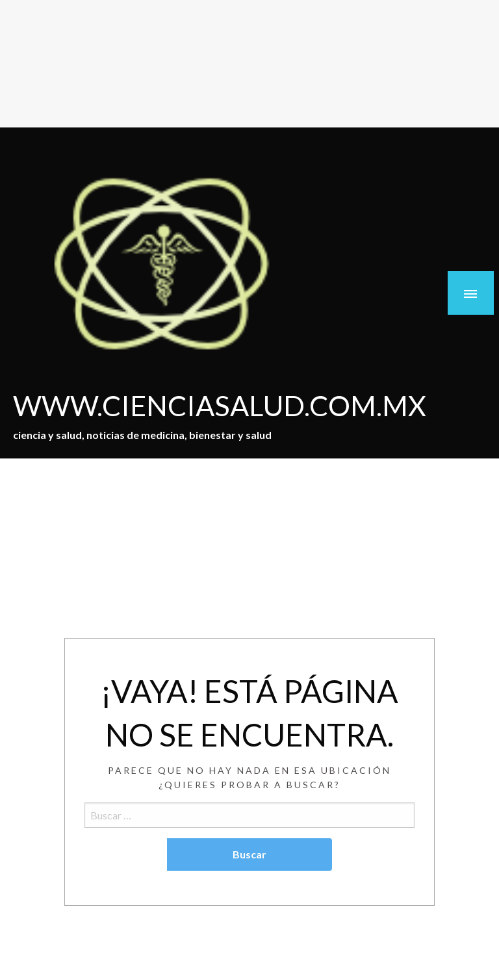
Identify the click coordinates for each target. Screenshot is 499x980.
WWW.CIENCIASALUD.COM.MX (220, 405)
